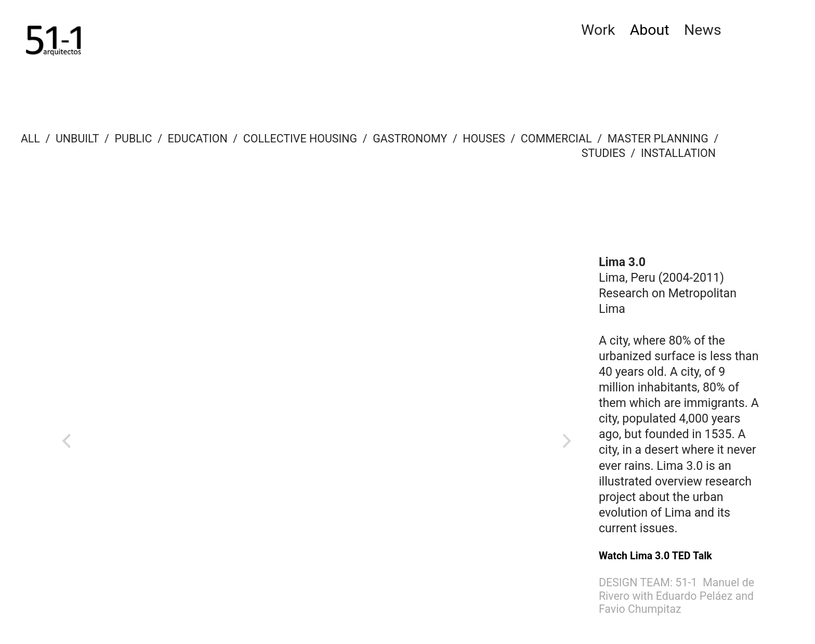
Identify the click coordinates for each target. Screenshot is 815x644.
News (703, 30)
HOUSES (484, 139)
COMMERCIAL (556, 139)
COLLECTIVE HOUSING (300, 139)
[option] (317, 441)
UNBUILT (77, 139)
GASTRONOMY (410, 139)
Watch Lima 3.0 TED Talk (655, 556)
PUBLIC (134, 139)
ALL (30, 139)
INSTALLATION (680, 153)
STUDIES (603, 153)
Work (598, 30)
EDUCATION (198, 139)
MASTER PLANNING (658, 139)
